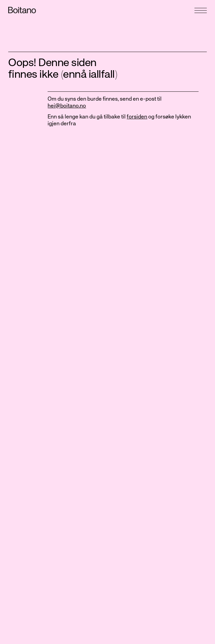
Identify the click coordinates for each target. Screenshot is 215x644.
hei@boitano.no (67, 106)
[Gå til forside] (56, 10)
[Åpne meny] (201, 8)
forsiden (137, 117)
